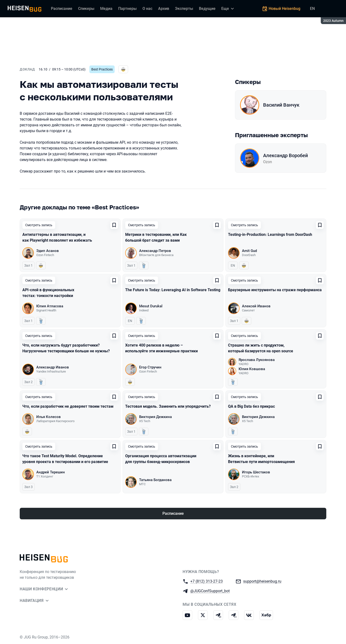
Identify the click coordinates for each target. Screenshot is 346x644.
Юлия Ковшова (252, 369)
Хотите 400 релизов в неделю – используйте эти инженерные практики (161, 348)
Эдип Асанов (48, 251)
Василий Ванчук (281, 105)
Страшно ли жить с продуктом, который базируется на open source (261, 348)
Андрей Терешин (51, 472)
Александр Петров (155, 251)
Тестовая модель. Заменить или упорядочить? (168, 406)
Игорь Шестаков (256, 472)
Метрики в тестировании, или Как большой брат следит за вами (156, 237)
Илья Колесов (49, 417)
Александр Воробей (285, 155)
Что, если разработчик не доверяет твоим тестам (68, 406)
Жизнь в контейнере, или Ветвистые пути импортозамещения (261, 459)
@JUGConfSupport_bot (210, 591)
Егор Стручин (150, 367)
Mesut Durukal (151, 306)
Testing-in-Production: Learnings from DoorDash (270, 235)
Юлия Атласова (50, 306)
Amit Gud (249, 251)
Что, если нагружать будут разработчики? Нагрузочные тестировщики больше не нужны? (66, 348)
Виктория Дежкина (155, 417)
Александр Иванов (53, 367)
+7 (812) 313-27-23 (207, 581)
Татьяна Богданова (155, 480)
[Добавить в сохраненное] (114, 225)
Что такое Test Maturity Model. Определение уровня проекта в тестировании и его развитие (65, 459)
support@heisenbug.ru (262, 581)
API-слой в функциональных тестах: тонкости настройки (48, 293)
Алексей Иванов (256, 306)
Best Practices (102, 69)
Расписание (173, 513)
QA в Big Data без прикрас (251, 406)
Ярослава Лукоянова (257, 360)
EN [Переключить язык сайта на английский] (312, 9)
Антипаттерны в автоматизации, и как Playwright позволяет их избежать (57, 237)
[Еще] (228, 9)
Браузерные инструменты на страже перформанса (275, 290)
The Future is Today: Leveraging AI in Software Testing (173, 290)
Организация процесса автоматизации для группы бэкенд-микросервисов (161, 459)
